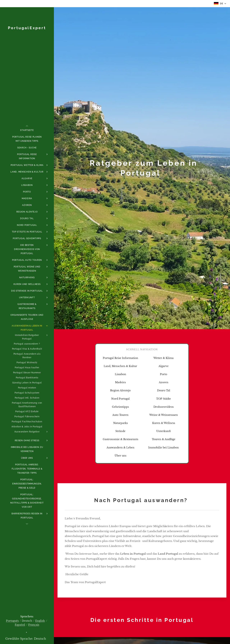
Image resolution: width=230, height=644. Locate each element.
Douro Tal (164, 390)
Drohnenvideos (164, 407)
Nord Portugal (120, 399)
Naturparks (120, 423)
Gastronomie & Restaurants (120, 439)
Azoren (164, 382)
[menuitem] (27, 130)
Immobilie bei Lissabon (164, 448)
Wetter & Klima (164, 358)
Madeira (120, 382)
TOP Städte (164, 399)
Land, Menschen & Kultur (120, 366)
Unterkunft (164, 431)
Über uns (120, 456)
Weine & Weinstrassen (164, 415)
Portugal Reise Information (120, 358)
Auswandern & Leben (120, 448)
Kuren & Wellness (164, 423)
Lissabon (120, 374)
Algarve (164, 366)
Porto (164, 374)
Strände (120, 431)
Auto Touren (120, 415)
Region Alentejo (120, 390)
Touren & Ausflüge (164, 439)
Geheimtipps (120, 407)
